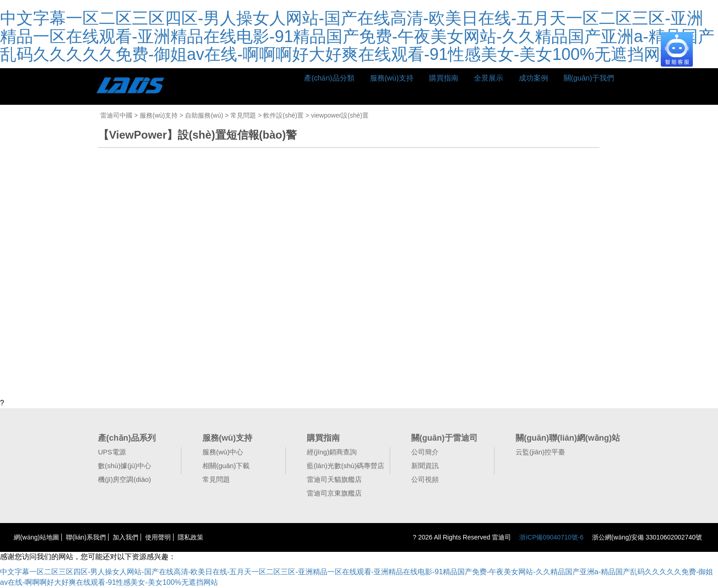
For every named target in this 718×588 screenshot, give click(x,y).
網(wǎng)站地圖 (36, 537)
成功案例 (533, 78)
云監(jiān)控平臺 (540, 452)
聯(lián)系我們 (86, 537)
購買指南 (444, 78)
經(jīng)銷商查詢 (332, 452)
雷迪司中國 (116, 115)
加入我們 (125, 537)
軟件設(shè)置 (283, 115)
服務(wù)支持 (392, 78)
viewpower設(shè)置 (340, 115)
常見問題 (243, 115)
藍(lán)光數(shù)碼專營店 (345, 466)
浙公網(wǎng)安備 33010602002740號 (646, 537)
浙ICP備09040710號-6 (551, 537)
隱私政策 (190, 537)
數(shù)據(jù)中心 (125, 466)
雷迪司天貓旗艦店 (334, 479)
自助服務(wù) (204, 115)
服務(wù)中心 (223, 452)
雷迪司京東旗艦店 (334, 493)
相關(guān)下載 (226, 466)
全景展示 (489, 78)
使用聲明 (158, 537)
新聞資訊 (425, 466)
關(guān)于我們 (589, 78)
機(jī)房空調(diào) (125, 479)
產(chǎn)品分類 (329, 78)
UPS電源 (112, 452)
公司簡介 (425, 452)
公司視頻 (425, 479)
